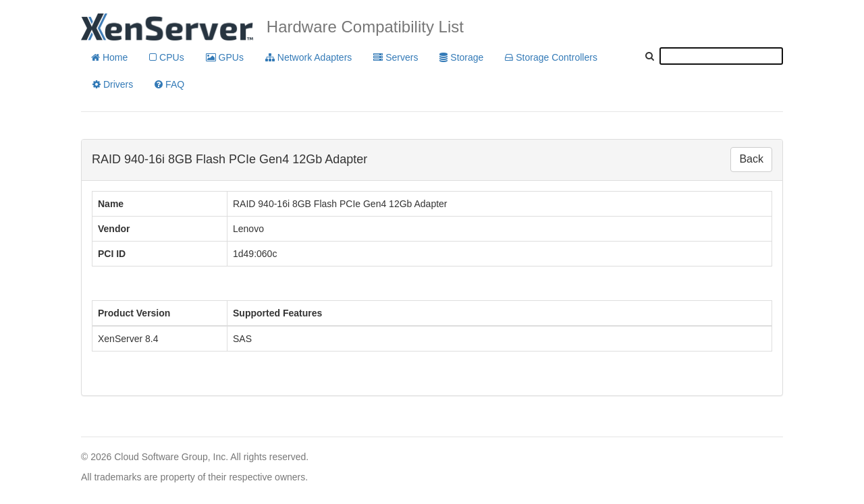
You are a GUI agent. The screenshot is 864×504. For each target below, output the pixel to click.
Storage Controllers (551, 57)
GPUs (225, 57)
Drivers (113, 84)
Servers (396, 57)
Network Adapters (308, 57)
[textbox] (721, 56)
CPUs (166, 57)
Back (751, 159)
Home (109, 57)
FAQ (169, 84)
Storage (461, 57)
